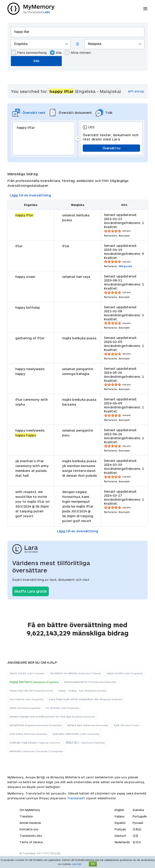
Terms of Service (31, 842)
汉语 (135, 836)
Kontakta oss (29, 829)
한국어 (137, 842)
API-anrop (136, 91)
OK (93, 864)
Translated (75, 798)
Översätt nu (111, 148)
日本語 (137, 829)
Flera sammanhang (29, 53)
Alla (56, 53)
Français (120, 829)
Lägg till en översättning (31, 195)
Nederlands (122, 842)
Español (120, 823)
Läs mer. (77, 864)
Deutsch (120, 836)
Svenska (138, 810)
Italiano (120, 816)
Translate (26, 816)
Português (140, 816)
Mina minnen (78, 53)
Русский (138, 823)
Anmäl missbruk (30, 823)
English (119, 810)
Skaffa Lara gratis (31, 591)
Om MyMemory (30, 810)
